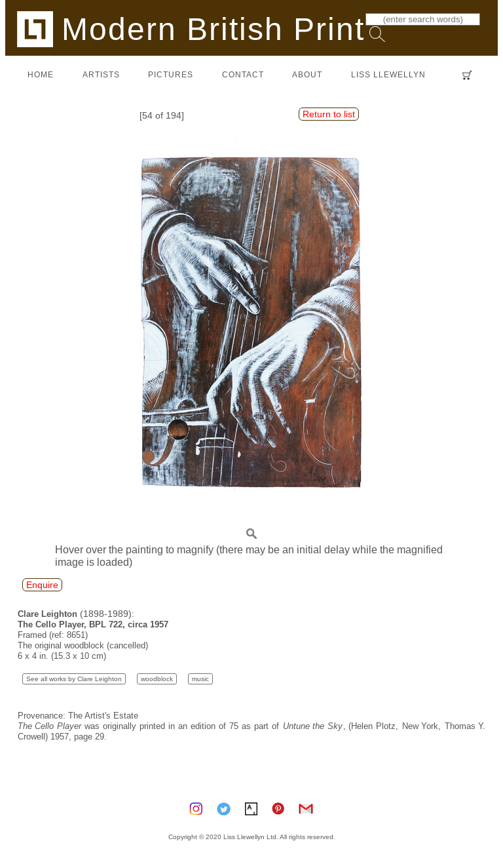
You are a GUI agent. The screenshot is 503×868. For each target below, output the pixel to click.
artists (101, 74)
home (41, 74)
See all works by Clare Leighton (74, 679)
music (200, 679)
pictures (171, 74)
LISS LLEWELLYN (388, 74)
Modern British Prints (199, 29)
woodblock (157, 679)
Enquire (42, 585)
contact (243, 74)
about (307, 74)
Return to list (329, 114)
